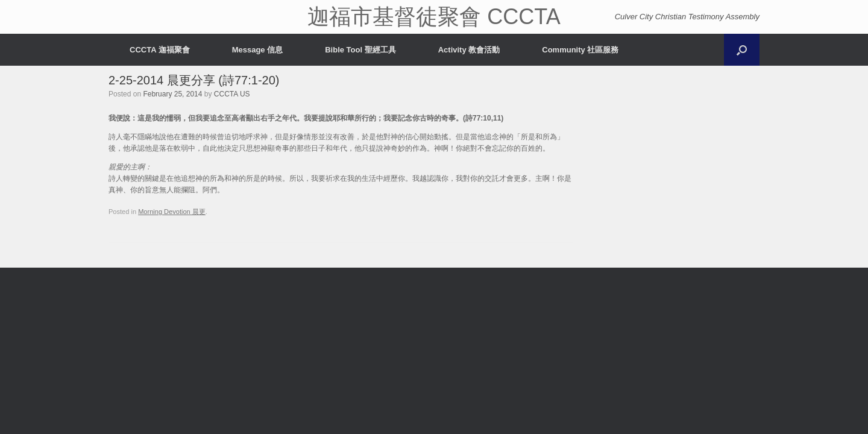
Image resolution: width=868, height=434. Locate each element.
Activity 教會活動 (469, 50)
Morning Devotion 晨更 (172, 212)
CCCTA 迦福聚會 (160, 50)
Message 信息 (258, 50)
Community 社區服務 (580, 50)
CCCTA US (232, 94)
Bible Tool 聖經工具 (360, 50)
